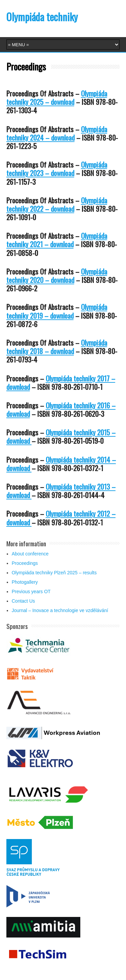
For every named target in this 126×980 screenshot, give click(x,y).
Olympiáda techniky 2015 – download (61, 436)
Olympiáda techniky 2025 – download (57, 97)
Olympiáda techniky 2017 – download (61, 382)
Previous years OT (31, 592)
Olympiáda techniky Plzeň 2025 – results (54, 573)
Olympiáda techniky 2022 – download (57, 204)
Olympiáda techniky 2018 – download (57, 347)
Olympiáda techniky (42, 17)
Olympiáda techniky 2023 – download (57, 169)
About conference (30, 554)
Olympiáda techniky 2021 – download (57, 240)
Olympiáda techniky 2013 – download (61, 491)
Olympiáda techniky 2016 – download (61, 409)
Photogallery (25, 582)
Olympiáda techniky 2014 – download (61, 464)
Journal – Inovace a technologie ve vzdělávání (60, 610)
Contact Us (23, 601)
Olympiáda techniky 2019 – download (57, 311)
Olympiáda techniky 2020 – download (57, 276)
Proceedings (25, 563)
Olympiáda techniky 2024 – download (57, 133)
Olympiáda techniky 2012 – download (61, 518)
